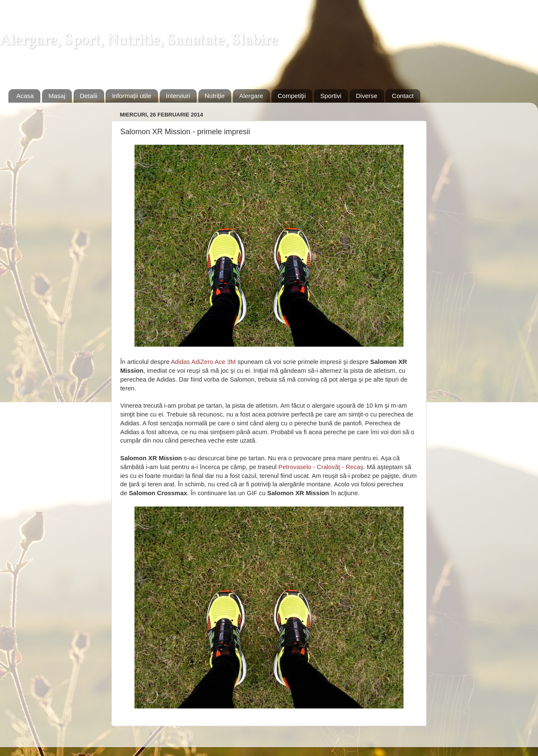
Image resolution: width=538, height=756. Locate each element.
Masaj (57, 96)
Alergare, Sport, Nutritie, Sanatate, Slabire (139, 41)
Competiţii (292, 96)
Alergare (251, 96)
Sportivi (331, 96)
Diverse (367, 96)
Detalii (89, 96)
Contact (403, 96)
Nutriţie (215, 96)
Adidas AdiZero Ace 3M (203, 362)
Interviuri (178, 96)
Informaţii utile (131, 96)
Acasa (25, 96)
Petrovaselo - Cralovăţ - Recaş (321, 467)
